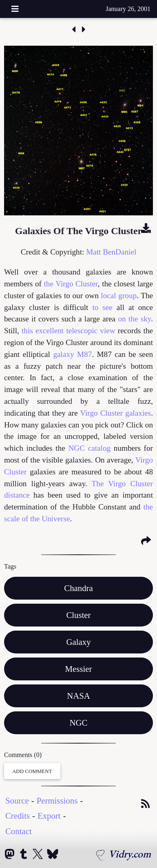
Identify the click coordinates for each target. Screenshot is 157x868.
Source (17, 800)
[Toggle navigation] (15, 9)
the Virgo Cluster (71, 284)
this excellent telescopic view (69, 331)
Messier (79, 669)
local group (119, 296)
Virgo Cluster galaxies (115, 413)
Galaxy (78, 642)
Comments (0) (23, 755)
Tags (10, 566)
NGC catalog (89, 448)
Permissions (57, 800)
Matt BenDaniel (111, 252)
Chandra (78, 588)
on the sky (134, 319)
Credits (18, 816)
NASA (78, 696)
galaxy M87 (72, 354)
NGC (79, 723)
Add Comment (32, 771)
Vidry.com (130, 854)
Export (49, 816)
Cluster (78, 615)
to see (102, 307)
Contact (19, 831)
